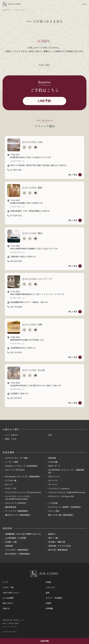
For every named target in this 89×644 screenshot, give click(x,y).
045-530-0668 (16, 307)
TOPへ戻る (44, 65)
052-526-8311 (16, 398)
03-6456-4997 (16, 170)
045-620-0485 (16, 261)
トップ (5, 10)
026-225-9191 (16, 352)
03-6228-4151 (16, 215)
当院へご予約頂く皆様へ (11, 623)
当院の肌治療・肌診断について (13, 620)
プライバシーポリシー (10, 627)
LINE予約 (44, 641)
